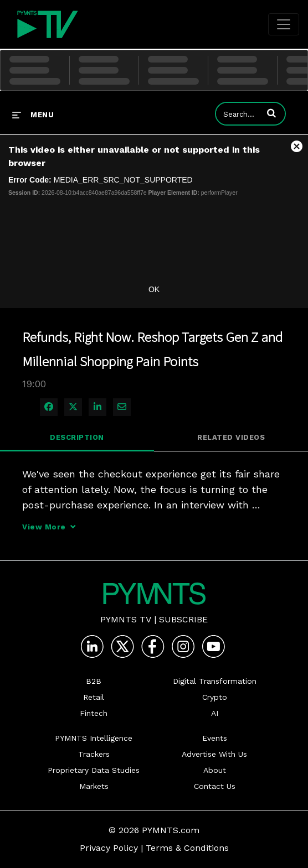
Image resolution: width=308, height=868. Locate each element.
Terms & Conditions (187, 848)
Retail (94, 697)
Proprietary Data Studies (94, 770)
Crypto (215, 697)
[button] (271, 113)
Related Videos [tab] (231, 437)
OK (154, 289)
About (215, 770)
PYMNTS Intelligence (94, 738)
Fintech (94, 713)
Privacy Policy (109, 848)
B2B (94, 681)
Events (215, 738)
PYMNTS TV (126, 619)
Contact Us (215, 786)
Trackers (94, 754)
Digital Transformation (215, 681)
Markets (94, 786)
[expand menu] (33, 115)
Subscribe (183, 619)
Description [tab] (77, 437)
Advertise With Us (214, 754)
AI (215, 713)
